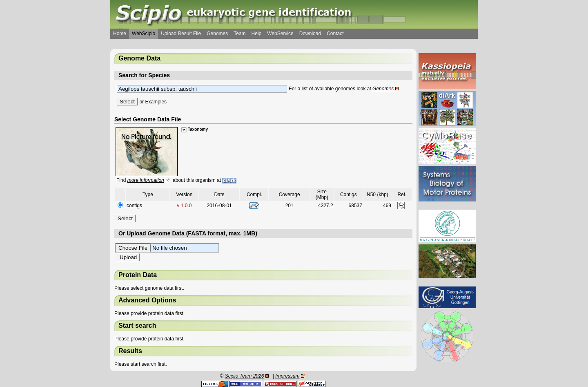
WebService (280, 34)
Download (310, 34)
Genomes (217, 34)
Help (257, 34)
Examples (156, 102)
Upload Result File (181, 34)
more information (146, 180)
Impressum (287, 376)
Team (239, 34)
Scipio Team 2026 (245, 376)
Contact (335, 34)
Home (120, 34)
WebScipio (144, 34)
